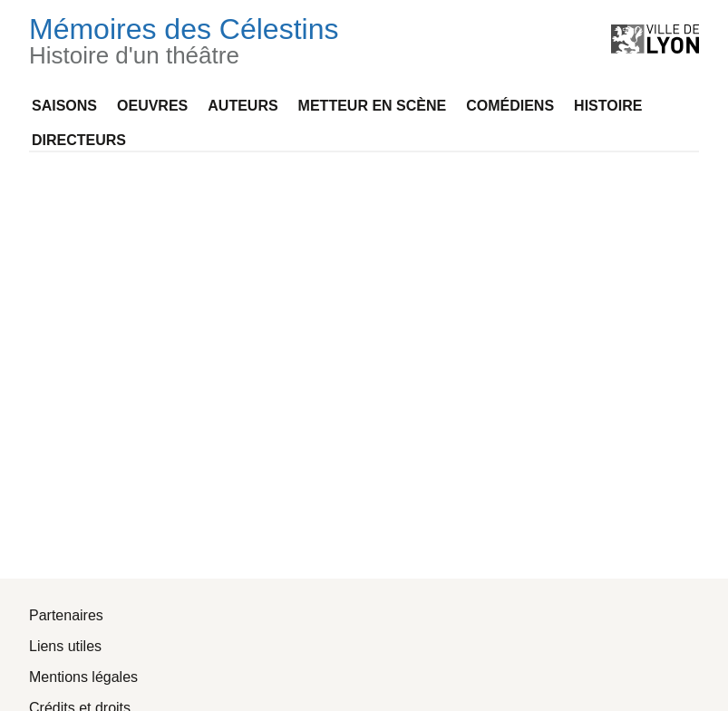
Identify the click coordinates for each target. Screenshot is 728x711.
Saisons (64, 106)
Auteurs (243, 106)
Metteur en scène (373, 106)
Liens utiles (65, 646)
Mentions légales (83, 677)
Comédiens (510, 106)
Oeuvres (152, 106)
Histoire (608, 106)
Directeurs (79, 140)
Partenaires (66, 615)
